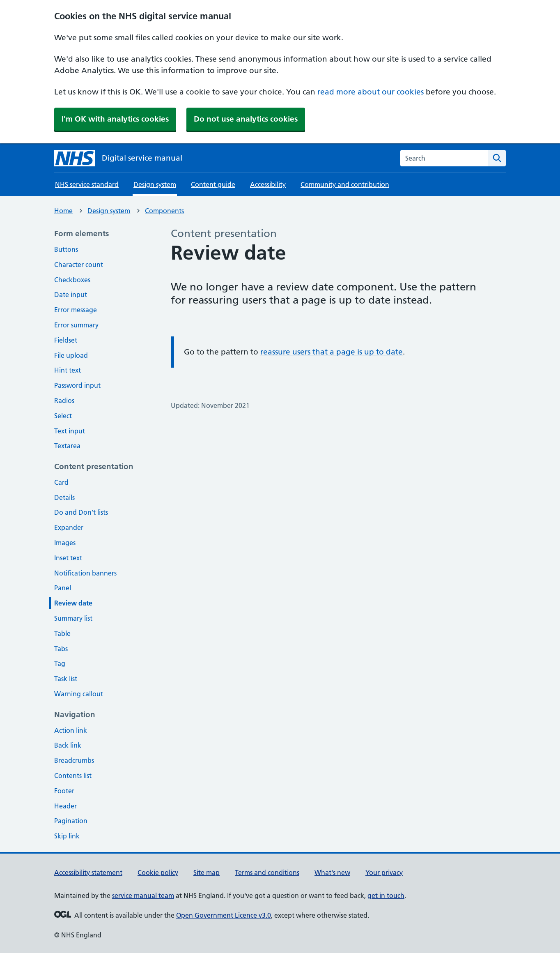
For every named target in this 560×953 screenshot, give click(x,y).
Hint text (68, 370)
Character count (79, 265)
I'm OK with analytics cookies (115, 119)
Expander (69, 527)
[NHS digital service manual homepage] (118, 158)
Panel (63, 588)
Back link (68, 745)
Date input (71, 295)
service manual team (143, 895)
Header (65, 806)
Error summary (76, 325)
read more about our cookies (371, 92)
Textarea (67, 446)
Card (61, 482)
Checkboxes (72, 280)
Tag (60, 663)
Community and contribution (345, 184)
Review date (73, 603)
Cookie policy (158, 872)
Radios (64, 401)
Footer (64, 791)
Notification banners (85, 573)
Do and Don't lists (81, 512)
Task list (66, 679)
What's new (332, 872)
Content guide (213, 184)
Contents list (73, 776)
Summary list (73, 618)
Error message (76, 310)
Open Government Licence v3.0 (224, 915)
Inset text (68, 558)
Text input (70, 431)
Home (63, 211)
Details (64, 497)
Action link (71, 730)
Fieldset (66, 340)
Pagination (71, 821)
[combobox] (444, 158)
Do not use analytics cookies (246, 119)
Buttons (66, 249)
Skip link (67, 836)
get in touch (386, 895)
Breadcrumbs (74, 760)
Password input (77, 385)
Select (63, 416)
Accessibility (268, 184)
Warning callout (79, 694)
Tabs (61, 649)
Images (65, 543)
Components (164, 211)
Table (62, 633)
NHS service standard (87, 184)
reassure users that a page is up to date (332, 352)
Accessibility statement (88, 872)
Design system (109, 211)
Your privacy (384, 872)
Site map (207, 872)
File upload (71, 355)
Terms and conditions (267, 872)
